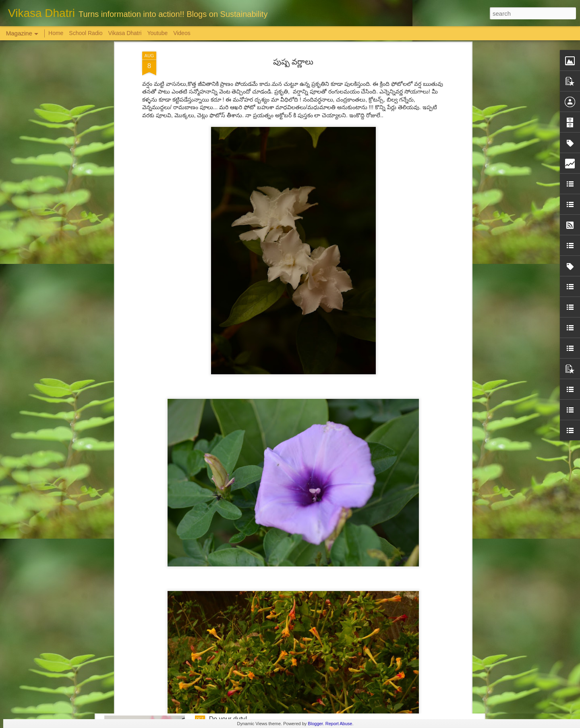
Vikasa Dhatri (125, 33)
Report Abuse (339, 724)
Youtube (157, 33)
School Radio (86, 33)
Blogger (315, 724)
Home (56, 33)
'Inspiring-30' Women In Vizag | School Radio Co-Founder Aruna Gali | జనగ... (279, 631)
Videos (182, 33)
